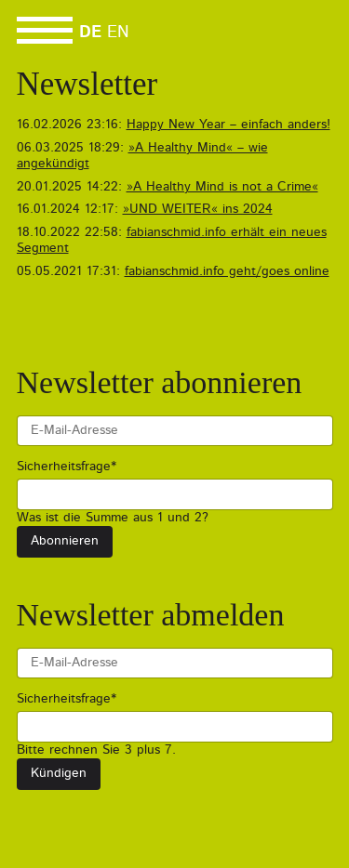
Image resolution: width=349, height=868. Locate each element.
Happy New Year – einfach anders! (228, 125)
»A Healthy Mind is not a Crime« (222, 187)
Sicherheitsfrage (67, 466)
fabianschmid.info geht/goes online (227, 271)
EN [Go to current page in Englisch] (118, 33)
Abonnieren (65, 541)
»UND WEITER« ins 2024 (198, 209)
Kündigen (59, 773)
